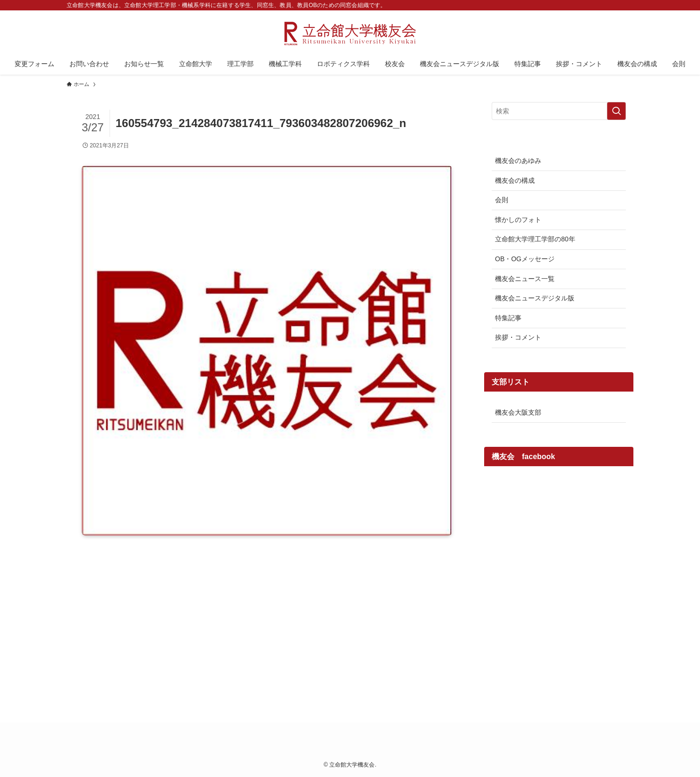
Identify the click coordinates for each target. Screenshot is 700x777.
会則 (502, 200)
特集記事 (508, 318)
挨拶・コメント (518, 337)
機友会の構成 (515, 180)
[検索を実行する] (616, 111)
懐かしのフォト (518, 220)
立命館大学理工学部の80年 (535, 239)
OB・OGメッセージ (525, 259)
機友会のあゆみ (518, 161)
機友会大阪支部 (518, 412)
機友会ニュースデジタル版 (535, 298)
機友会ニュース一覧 (525, 279)
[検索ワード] (559, 111)
